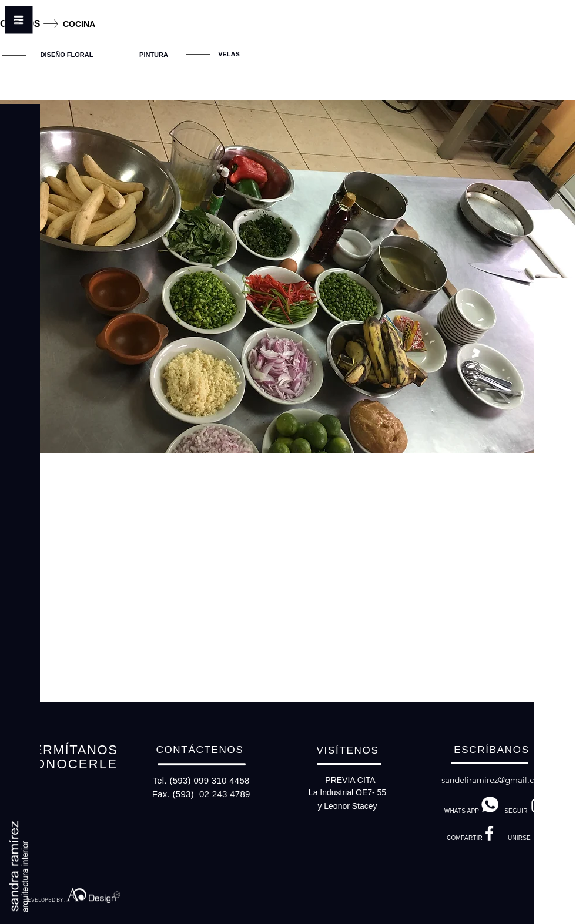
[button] (20, 41)
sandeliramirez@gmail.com (494, 780)
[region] (147, 59)
